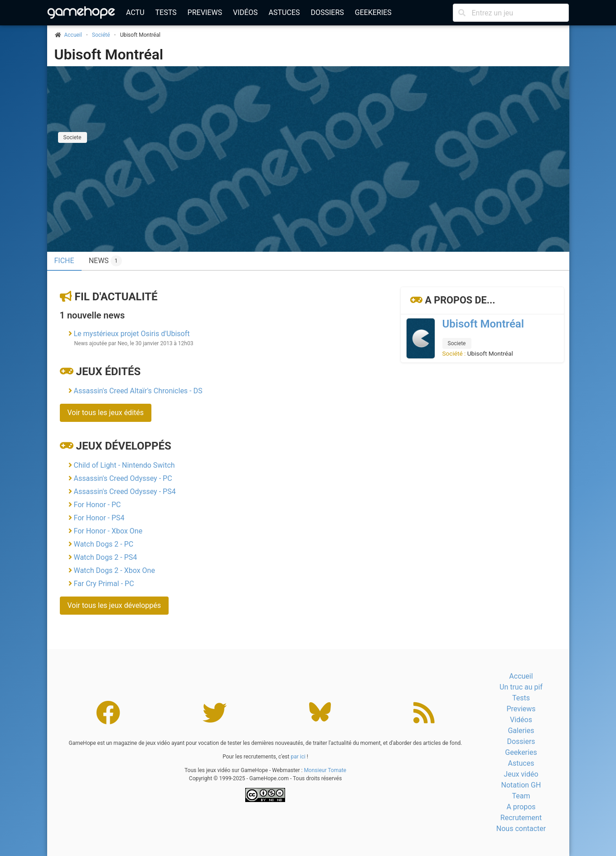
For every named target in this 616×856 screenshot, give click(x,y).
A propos (521, 807)
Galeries (521, 731)
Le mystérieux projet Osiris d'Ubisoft (131, 334)
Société (101, 35)
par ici (298, 757)
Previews (205, 12)
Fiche (64, 261)
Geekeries (373, 12)
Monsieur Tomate (325, 770)
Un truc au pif (521, 687)
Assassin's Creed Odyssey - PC (123, 478)
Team (521, 796)
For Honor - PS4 (99, 518)
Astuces (284, 12)
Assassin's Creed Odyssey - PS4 (124, 492)
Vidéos (245, 12)
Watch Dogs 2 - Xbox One (114, 570)
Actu (135, 12)
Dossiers (327, 12)
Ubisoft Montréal (109, 54)
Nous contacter (521, 829)
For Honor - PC (97, 505)
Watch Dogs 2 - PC (103, 544)
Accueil (521, 676)
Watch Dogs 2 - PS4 (105, 557)
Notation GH (521, 785)
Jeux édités (108, 372)
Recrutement (521, 818)
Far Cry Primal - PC (104, 584)
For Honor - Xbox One (108, 531)
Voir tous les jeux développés (114, 605)
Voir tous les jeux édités (106, 413)
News (105, 261)
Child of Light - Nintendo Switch (124, 465)
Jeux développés (123, 446)
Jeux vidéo (521, 774)
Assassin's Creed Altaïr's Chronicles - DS (138, 391)
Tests (166, 12)
